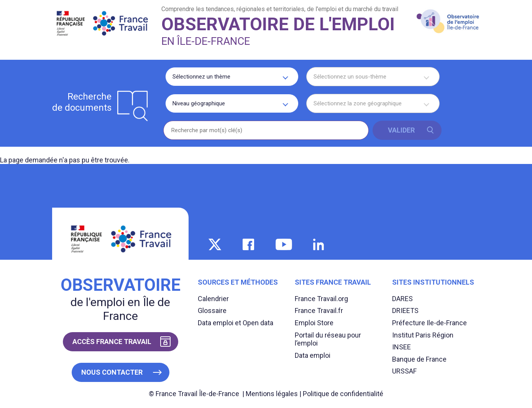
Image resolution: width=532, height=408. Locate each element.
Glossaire (212, 311)
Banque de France (419, 359)
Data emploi (313, 355)
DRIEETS (405, 311)
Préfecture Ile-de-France (429, 323)
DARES (402, 299)
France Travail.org (321, 299)
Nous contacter (112, 372)
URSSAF (404, 371)
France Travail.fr (319, 311)
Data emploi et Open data (236, 323)
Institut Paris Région (423, 335)
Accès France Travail (112, 342)
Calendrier (213, 299)
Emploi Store (314, 323)
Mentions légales (272, 394)
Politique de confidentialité (343, 394)
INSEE (401, 347)
